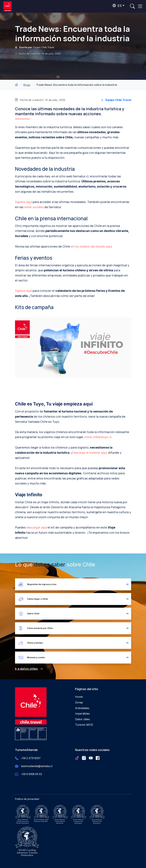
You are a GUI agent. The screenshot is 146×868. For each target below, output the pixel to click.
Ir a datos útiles (29, 669)
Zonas (79, 702)
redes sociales (34, 207)
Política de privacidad (27, 799)
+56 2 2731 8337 (31, 758)
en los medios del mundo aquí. (92, 246)
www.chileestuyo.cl (98, 437)
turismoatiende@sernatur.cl (37, 766)
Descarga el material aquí (89, 453)
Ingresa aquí (23, 202)
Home (79, 697)
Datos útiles (82, 719)
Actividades (82, 708)
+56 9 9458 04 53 (31, 774)
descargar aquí (37, 527)
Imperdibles (82, 714)
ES (117, 6)
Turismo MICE (84, 725)
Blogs (27, 85)
